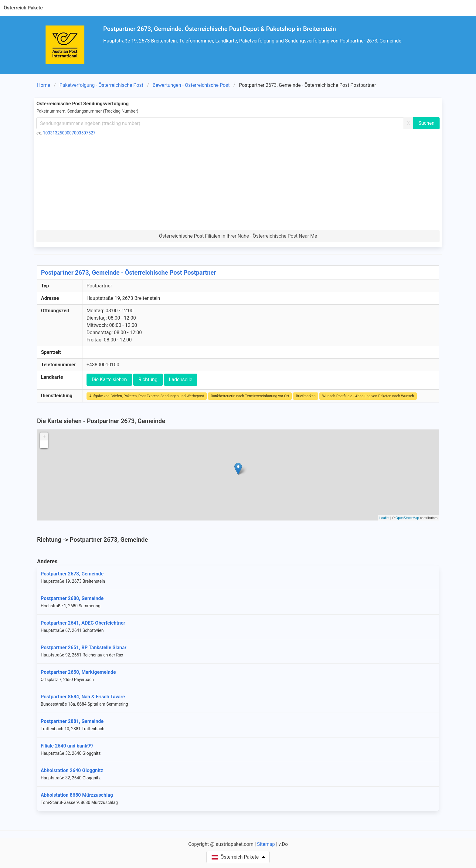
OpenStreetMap (407, 518)
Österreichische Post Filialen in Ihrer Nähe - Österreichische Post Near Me (238, 236)
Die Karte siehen (109, 380)
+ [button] (44, 436)
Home (44, 85)
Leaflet (384, 518)
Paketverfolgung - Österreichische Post (101, 85)
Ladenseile (181, 380)
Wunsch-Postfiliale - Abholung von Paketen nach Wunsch (368, 396)
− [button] (44, 444)
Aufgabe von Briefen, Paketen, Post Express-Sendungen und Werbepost (147, 396)
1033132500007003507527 (69, 133)
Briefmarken (306, 396)
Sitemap (266, 844)
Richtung (148, 380)
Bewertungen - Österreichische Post (191, 85)
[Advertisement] (238, 185)
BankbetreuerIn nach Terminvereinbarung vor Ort (250, 396)
